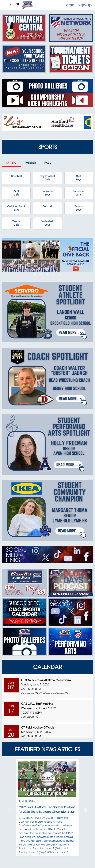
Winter (31, 163)
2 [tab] (41, 274)
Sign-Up (85, 5)
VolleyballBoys (47, 223)
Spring (12, 163)
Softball (47, 206)
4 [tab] (54, 274)
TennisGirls (16, 223)
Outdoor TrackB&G (16, 208)
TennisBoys (79, 208)
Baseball (16, 176)
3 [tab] (47, 274)
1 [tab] (35, 274)
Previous (9, 810)
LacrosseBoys (47, 193)
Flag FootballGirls (47, 178)
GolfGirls (16, 193)
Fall (48, 163)
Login (69, 5)
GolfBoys (79, 178)
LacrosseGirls (79, 193)
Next (85, 810)
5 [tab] (60, 274)
